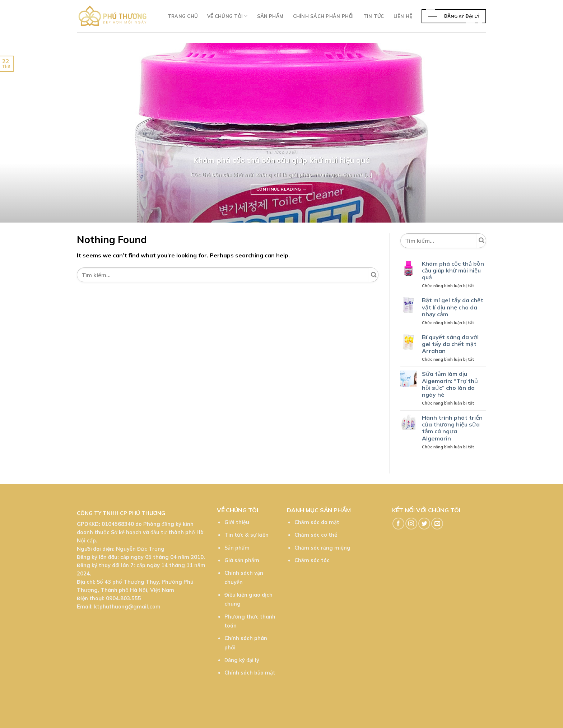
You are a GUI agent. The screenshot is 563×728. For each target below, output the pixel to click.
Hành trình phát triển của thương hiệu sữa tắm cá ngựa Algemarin (452, 428)
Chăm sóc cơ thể (316, 535)
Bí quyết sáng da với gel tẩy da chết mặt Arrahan (450, 344)
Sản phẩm (270, 16)
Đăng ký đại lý (242, 660)
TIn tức (374, 16)
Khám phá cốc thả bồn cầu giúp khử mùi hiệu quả (453, 270)
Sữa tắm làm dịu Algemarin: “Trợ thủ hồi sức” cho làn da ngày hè (450, 384)
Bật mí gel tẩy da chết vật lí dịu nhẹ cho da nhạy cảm (453, 307)
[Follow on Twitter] (424, 524)
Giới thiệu (237, 522)
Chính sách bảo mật (250, 673)
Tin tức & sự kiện (246, 535)
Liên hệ (403, 16)
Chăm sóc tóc (312, 560)
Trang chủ (183, 16)
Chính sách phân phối (324, 16)
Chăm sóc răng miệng (322, 548)
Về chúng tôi (227, 16)
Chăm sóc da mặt (317, 522)
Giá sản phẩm (242, 560)
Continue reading (281, 189)
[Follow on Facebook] (398, 524)
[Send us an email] (437, 524)
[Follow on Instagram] (411, 524)
